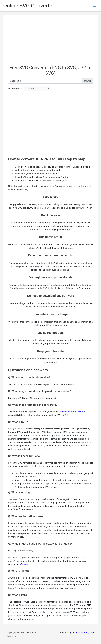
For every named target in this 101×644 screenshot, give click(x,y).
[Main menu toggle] (94, 6)
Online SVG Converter (29, 6)
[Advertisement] (50, 42)
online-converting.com (83, 632)
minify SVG (22, 564)
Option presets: (16, 88)
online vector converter (71, 412)
